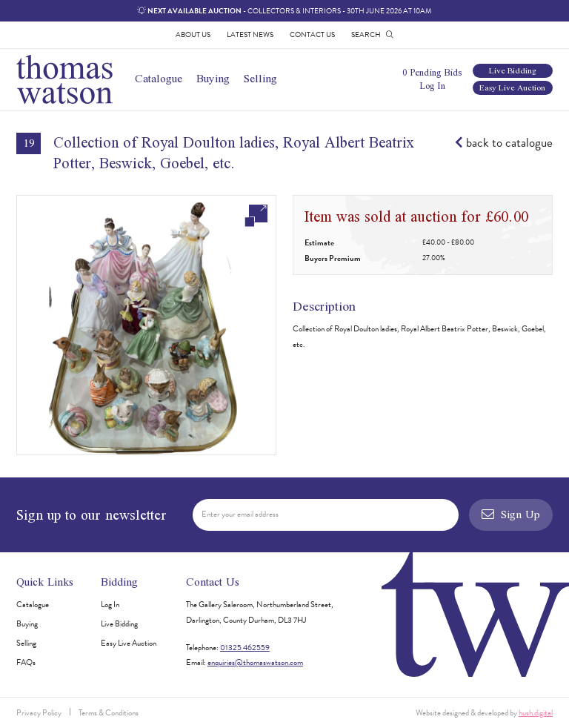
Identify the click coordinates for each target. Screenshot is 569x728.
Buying (213, 78)
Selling (260, 78)
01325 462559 (245, 648)
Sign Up (510, 514)
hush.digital (536, 713)
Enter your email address (240, 514)
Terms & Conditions (109, 713)
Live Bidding (513, 71)
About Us (193, 34)
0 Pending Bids (432, 72)
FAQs (26, 662)
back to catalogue (504, 143)
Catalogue (159, 78)
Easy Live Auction (512, 88)
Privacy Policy (39, 713)
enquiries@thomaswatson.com (255, 662)
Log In (432, 86)
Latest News (250, 34)
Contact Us (312, 34)
